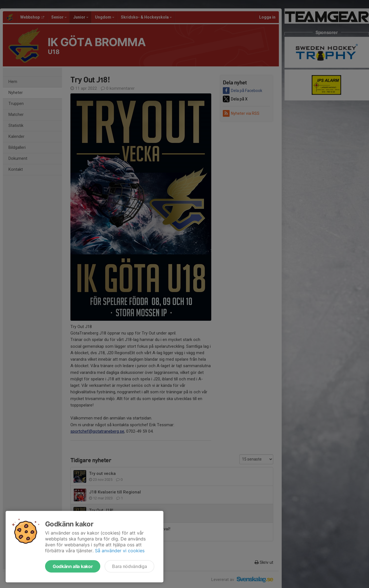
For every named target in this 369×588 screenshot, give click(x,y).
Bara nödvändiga (129, 566)
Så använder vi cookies (120, 551)
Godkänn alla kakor (73, 566)
